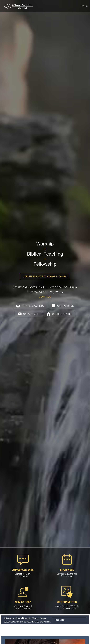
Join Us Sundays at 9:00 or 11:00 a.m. (45, 276)
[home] (18, 6)
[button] (83, 6)
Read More (60, 620)
